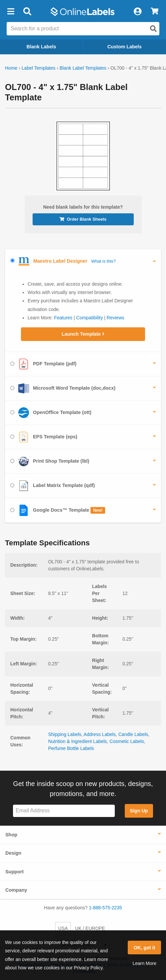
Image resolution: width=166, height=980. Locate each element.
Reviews (116, 318)
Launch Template (83, 334)
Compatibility (89, 318)
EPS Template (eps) (44, 437)
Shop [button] (11, 835)
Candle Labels (133, 734)
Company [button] (16, 890)
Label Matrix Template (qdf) (53, 486)
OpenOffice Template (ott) (51, 413)
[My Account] (137, 12)
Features (63, 318)
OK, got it (145, 948)
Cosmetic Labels (127, 741)
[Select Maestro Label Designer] (12, 260)
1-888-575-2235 (105, 908)
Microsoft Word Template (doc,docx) (63, 388)
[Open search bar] (27, 12)
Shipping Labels (65, 734)
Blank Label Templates (83, 68)
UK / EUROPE (90, 928)
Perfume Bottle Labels (71, 748)
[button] (11, 12)
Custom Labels (125, 47)
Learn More (144, 963)
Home (11, 68)
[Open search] (153, 29)
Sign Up (139, 811)
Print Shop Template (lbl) (50, 461)
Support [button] (14, 872)
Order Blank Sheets (83, 219)
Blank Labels (41, 47)
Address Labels (100, 734)
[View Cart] (155, 12)
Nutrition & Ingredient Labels (78, 741)
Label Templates (39, 68)
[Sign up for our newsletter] (64, 811)
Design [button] (13, 853)
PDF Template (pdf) (43, 364)
